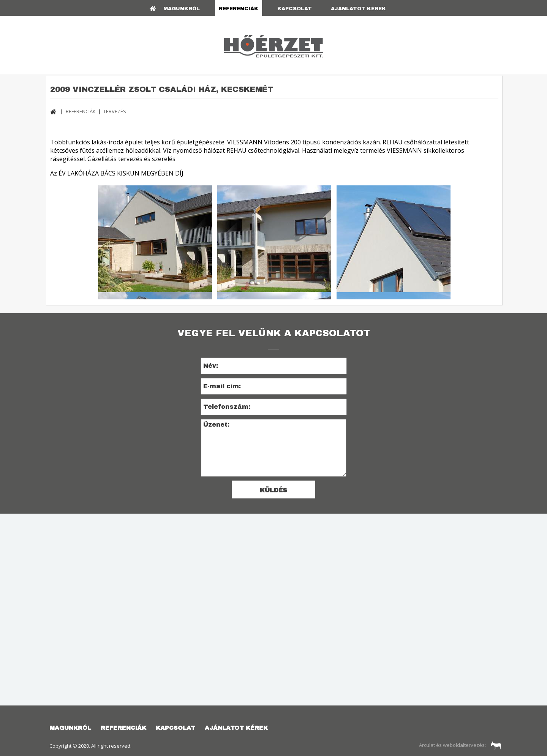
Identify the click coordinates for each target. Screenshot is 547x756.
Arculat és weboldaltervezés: (460, 745)
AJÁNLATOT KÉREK (358, 9)
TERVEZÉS (115, 111)
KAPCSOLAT (295, 9)
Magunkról (182, 9)
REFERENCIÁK (239, 9)
